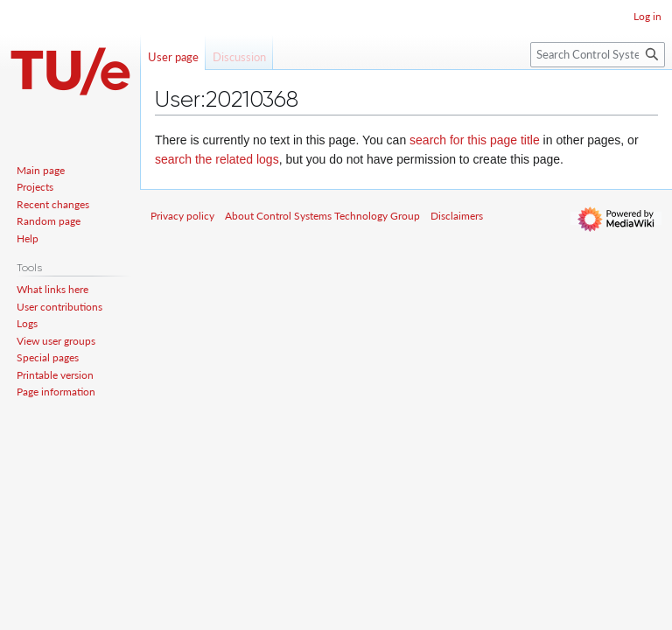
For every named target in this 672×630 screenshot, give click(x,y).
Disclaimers (457, 216)
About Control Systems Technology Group (322, 216)
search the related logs (217, 159)
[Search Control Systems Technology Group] (598, 55)
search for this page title (475, 140)
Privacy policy (182, 216)
